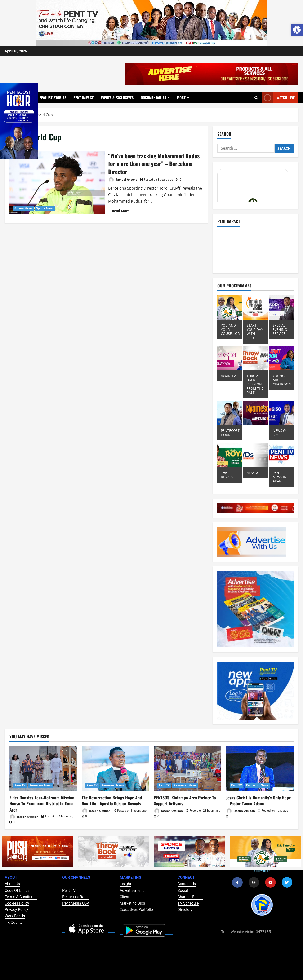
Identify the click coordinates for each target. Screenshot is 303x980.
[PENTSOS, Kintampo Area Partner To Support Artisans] (188, 769)
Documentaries (153, 97)
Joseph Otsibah (24, 817)
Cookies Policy (17, 903)
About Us (12, 884)
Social (183, 890)
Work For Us (15, 916)
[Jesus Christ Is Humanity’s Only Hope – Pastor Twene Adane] (260, 769)
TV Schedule (188, 903)
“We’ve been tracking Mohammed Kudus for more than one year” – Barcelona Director (57, 183)
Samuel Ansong (123, 180)
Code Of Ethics (17, 890)
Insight (125, 884)
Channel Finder (190, 897)
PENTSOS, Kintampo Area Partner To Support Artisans (185, 801)
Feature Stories (53, 97)
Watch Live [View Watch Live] (278, 98)
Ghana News (23, 208)
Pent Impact (83, 97)
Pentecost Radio (76, 897)
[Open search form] (256, 97)
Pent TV (20, 785)
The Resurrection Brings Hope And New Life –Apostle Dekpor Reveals (112, 801)
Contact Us (187, 884)
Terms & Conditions (21, 897)
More (181, 97)
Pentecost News (41, 785)
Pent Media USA (76, 903)
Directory (185, 910)
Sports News (45, 208)
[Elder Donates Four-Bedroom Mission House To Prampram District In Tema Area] (43, 769)
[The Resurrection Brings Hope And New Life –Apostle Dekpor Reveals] (115, 769)
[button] (297, 30)
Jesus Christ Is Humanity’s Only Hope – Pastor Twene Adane (258, 801)
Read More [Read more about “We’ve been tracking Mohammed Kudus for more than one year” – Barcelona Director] (123, 210)
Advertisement (132, 890)
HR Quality (14, 922)
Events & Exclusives (117, 97)
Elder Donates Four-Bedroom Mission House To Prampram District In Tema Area (42, 803)
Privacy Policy (16, 910)
